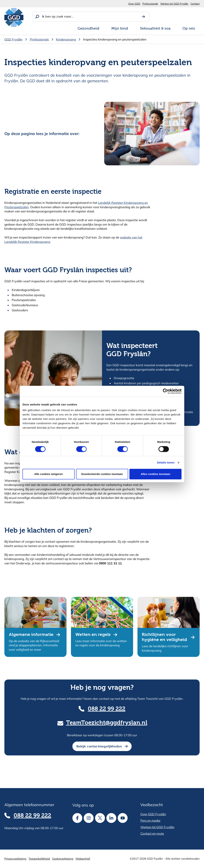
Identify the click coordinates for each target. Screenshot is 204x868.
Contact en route (152, 833)
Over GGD (134, 4)
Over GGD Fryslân (153, 814)
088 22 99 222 (107, 709)
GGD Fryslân (13, 39)
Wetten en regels (93, 635)
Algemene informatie (31, 635)
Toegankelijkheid (39, 859)
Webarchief (83, 859)
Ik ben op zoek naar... (58, 16)
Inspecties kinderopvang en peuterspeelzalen (115, 39)
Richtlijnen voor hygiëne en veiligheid (164, 637)
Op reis (189, 29)
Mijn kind (120, 29)
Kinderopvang (66, 39)
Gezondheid (88, 29)
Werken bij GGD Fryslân (174, 4)
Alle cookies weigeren (49, 474)
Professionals (150, 4)
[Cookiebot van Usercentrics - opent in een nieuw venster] (166, 391)
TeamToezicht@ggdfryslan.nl (107, 723)
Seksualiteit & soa (155, 29)
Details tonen (166, 462)
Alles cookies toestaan (156, 474)
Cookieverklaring (63, 859)
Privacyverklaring (15, 859)
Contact (195, 4)
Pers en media (150, 820)
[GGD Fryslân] (14, 17)
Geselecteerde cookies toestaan (102, 474)
